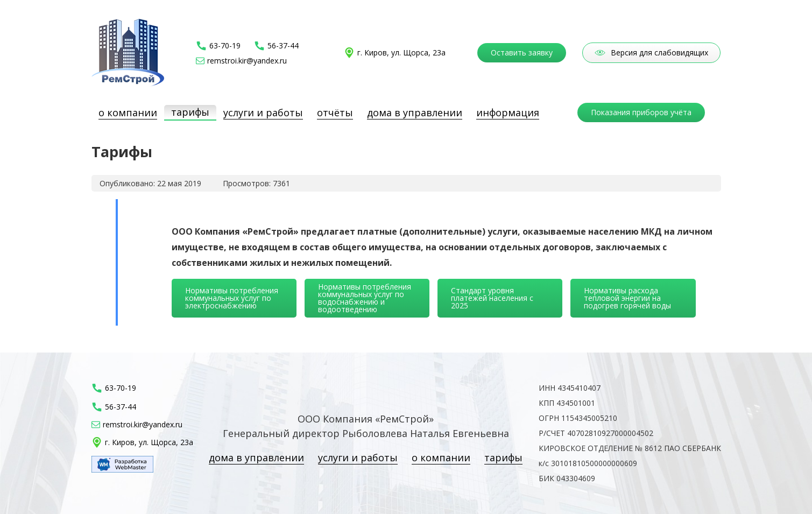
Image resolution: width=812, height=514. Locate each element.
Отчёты (335, 112)
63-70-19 (225, 46)
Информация (508, 112)
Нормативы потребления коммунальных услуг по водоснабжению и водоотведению (365, 298)
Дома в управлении (415, 112)
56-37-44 (283, 46)
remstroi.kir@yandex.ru (247, 61)
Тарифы (190, 112)
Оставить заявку (522, 52)
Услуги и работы (263, 112)
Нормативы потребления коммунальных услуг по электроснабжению (232, 298)
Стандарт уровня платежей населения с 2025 (492, 298)
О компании (128, 112)
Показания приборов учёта (641, 112)
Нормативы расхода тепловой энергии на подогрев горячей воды (627, 298)
